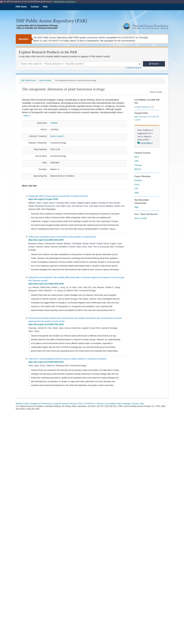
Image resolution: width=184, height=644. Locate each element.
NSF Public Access (29, 80)
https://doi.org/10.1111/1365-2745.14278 (46, 324)
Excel (137, 185)
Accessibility (110, 404)
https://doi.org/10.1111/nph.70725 (44, 199)
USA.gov (100, 404)
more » (27, 116)
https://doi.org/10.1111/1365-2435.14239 (46, 284)
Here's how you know (65, 1)
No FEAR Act (89, 404)
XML (137, 193)
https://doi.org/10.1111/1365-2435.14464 (147, 118)
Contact (35, 7)
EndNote (138, 180)
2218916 (54, 123)
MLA (137, 157)
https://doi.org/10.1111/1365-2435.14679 (46, 240)
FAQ (45, 7)
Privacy (73, 404)
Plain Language (124, 404)
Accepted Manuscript (144, 107)
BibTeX (138, 169)
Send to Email (141, 218)
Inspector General (61, 404)
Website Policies (23, 404)
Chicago (138, 165)
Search (154, 64)
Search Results (45, 80)
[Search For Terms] (80, 64)
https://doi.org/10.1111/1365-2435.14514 (46, 362)
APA (136, 161)
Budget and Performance (42, 404)
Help (142, 404)
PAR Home (21, 7)
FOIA (80, 404)
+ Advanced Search (133, 68)
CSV (136, 189)
